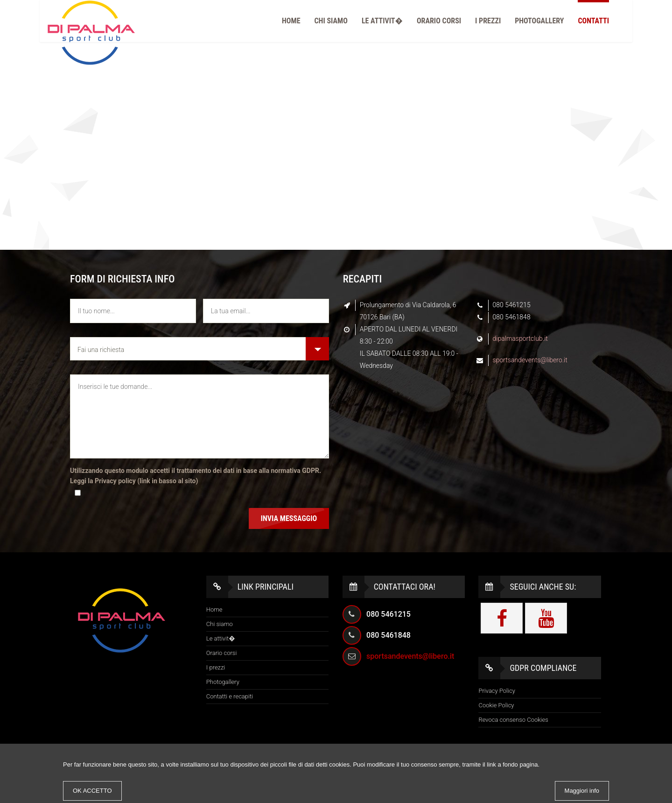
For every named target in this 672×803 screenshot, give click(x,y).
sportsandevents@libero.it (530, 360)
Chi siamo (331, 21)
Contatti (593, 21)
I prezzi (488, 21)
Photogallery (223, 682)
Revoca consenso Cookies (513, 720)
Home (291, 21)
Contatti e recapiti (230, 696)
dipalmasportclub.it (520, 338)
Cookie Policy (496, 705)
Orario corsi (439, 21)
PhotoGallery (539, 21)
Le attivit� (382, 21)
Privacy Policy (497, 691)
